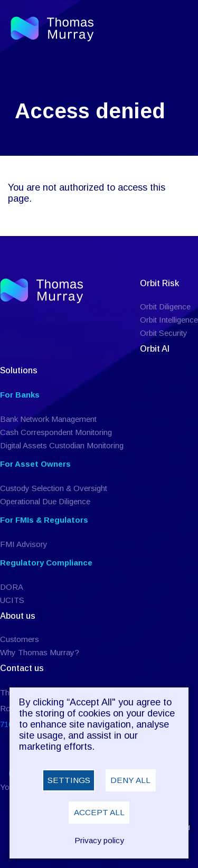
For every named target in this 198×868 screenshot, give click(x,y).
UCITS (12, 600)
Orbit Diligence (165, 306)
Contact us (22, 668)
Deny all (130, 780)
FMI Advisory (24, 544)
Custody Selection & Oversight (54, 488)
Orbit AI (155, 349)
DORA (12, 587)
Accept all (99, 812)
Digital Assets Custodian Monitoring (62, 445)
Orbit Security (164, 333)
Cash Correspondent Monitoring (56, 432)
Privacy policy (99, 840)
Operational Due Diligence (45, 501)
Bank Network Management (48, 419)
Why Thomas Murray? (40, 652)
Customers (20, 639)
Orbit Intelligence (169, 320)
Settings (69, 780)
